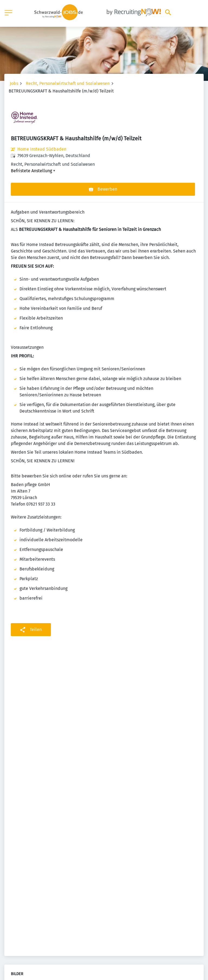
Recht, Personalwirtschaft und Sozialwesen (68, 83)
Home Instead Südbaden (42, 149)
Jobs (14, 83)
